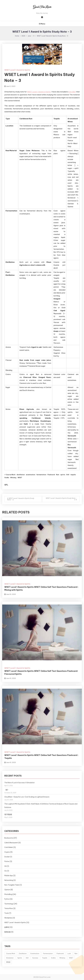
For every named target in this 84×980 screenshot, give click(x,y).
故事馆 (7, 927)
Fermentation (48, 953)
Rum (58, 475)
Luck (69, 953)
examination (31, 475)
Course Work (11, 475)
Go (5, 871)
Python (7, 899)
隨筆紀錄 (7, 932)
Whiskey (13, 478)
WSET (20, 478)
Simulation (10, 958)
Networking (9, 880)
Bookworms (9, 838)
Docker (7, 857)
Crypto (7, 852)
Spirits (20, 958)
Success (35, 958)
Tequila (45, 958)
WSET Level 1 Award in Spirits (17, 70)
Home (17, 36)
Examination (35, 953)
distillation (21, 475)
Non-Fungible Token (12, 885)
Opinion (7, 890)
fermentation (41, 475)
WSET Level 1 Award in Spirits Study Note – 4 (61, 499)
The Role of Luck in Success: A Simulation (19, 783)
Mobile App (9, 876)
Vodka (7, 478)
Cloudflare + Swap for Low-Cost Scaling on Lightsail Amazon (27, 797)
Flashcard (51, 475)
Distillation (23, 953)
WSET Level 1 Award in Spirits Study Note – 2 (21, 499)
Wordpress (8, 918)
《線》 (7, 790)
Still (68, 475)
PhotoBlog (8, 894)
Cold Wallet (9, 847)
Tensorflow (9, 908)
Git (5, 866)
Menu (42, 24)
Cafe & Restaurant (11, 843)
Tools (6, 913)
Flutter (7, 861)
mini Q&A (72, 92)
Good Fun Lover (42, 7)
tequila (73, 475)
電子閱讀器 (8, 814)
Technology (9, 904)
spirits (63, 475)
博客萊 (8, 962)
